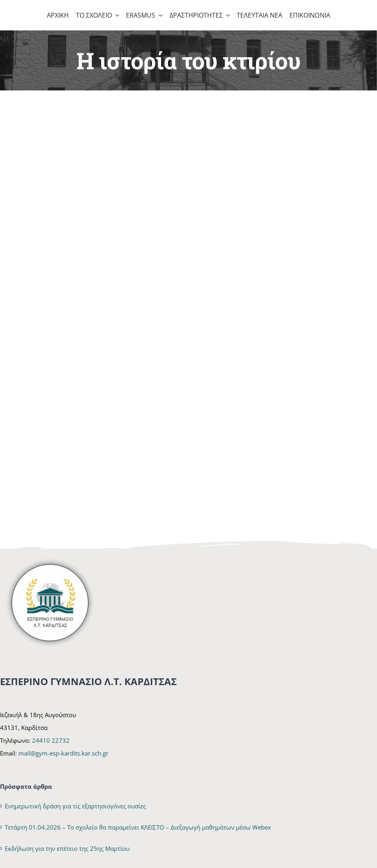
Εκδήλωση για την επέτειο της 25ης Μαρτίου (67, 848)
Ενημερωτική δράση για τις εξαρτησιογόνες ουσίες (75, 806)
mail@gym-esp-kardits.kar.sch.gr (63, 753)
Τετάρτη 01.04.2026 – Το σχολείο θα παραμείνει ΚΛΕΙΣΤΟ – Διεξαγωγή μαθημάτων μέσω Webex (138, 827)
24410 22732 (51, 740)
